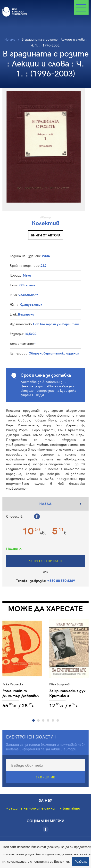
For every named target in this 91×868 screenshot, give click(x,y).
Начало (10, 39)
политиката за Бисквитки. (51, 862)
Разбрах (81, 862)
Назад (45, 504)
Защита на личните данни (32, 808)
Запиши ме (45, 777)
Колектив (46, 223)
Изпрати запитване (46, 561)
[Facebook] (46, 829)
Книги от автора (46, 235)
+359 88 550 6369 (61, 581)
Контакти (71, 808)
